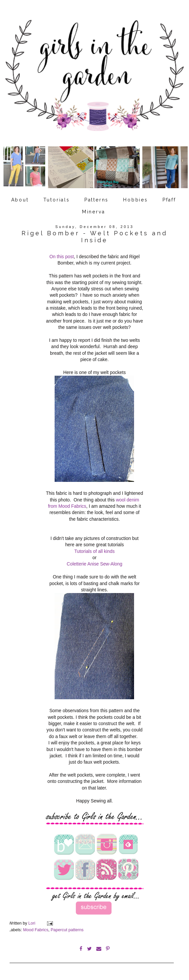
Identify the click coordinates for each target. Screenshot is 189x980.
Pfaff (169, 200)
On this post (62, 257)
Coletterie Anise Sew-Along (95, 564)
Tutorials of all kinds (95, 551)
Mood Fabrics (36, 930)
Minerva (94, 212)
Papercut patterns (67, 930)
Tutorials (57, 200)
